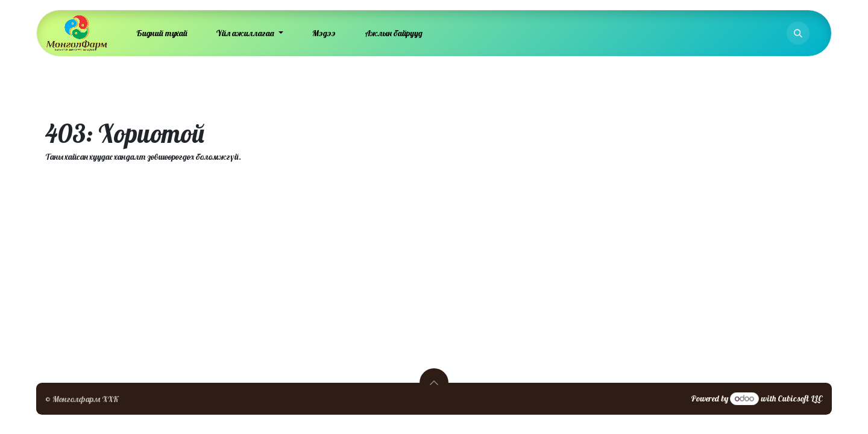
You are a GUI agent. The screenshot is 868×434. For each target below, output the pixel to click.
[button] (798, 33)
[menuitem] (162, 33)
